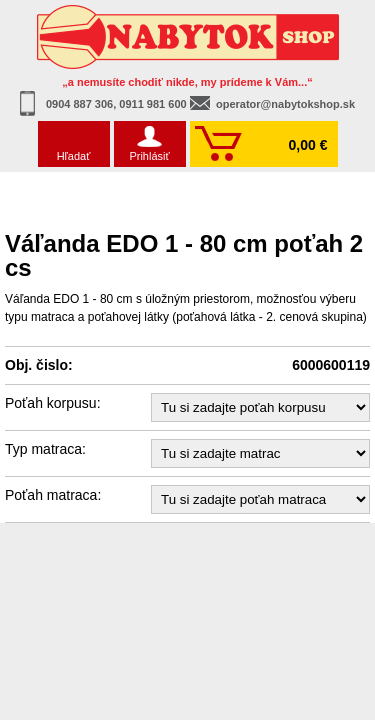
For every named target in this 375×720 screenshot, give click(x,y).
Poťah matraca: (53, 495)
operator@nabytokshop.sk (285, 104)
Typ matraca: (45, 449)
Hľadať (74, 156)
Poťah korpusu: (53, 403)
